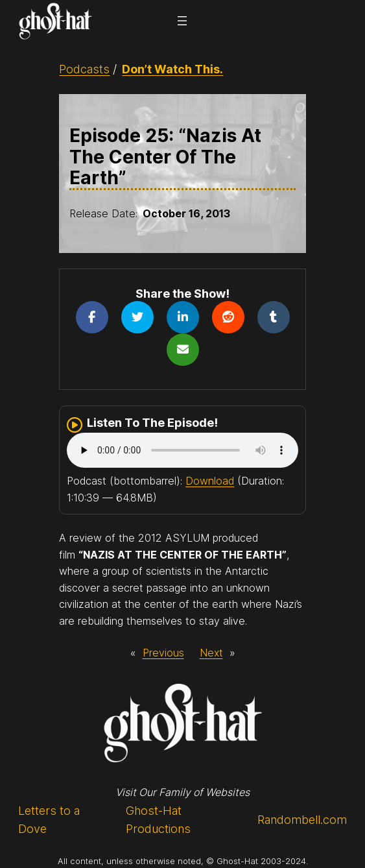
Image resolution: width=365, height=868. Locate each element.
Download (210, 481)
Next (211, 653)
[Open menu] (182, 21)
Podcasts (84, 69)
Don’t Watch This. (172, 69)
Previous (163, 653)
